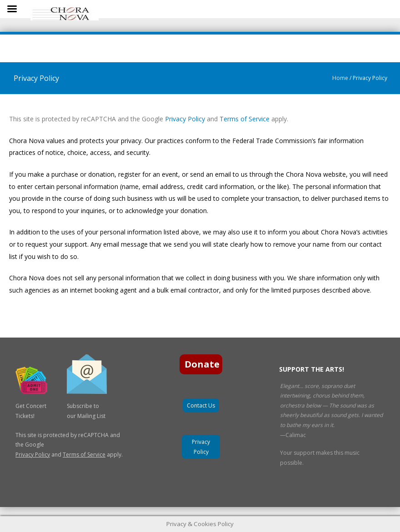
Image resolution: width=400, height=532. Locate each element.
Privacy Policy (184, 119)
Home (340, 78)
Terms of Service (245, 119)
